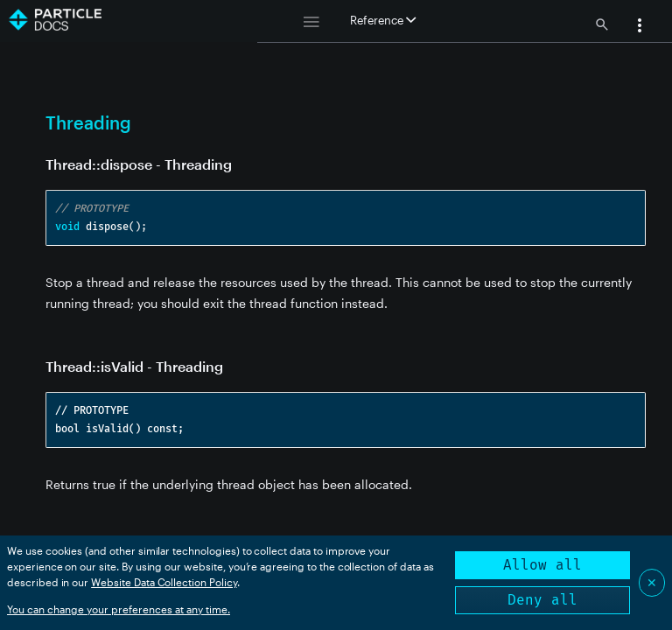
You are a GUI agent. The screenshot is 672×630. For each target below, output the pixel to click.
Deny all (542, 600)
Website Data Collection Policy (164, 582)
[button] (640, 27)
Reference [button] (383, 20)
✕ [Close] (652, 582)
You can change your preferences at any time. (119, 609)
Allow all (542, 565)
